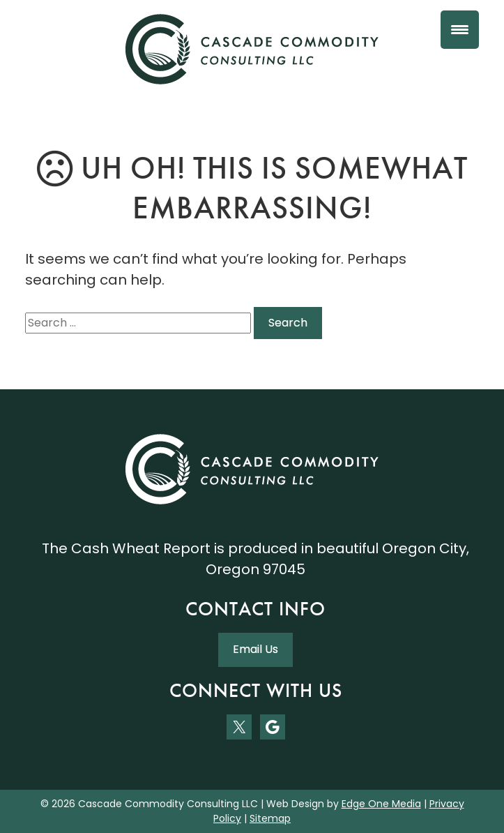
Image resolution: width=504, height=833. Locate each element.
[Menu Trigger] (460, 30)
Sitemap (270, 818)
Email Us (255, 649)
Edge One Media (381, 804)
